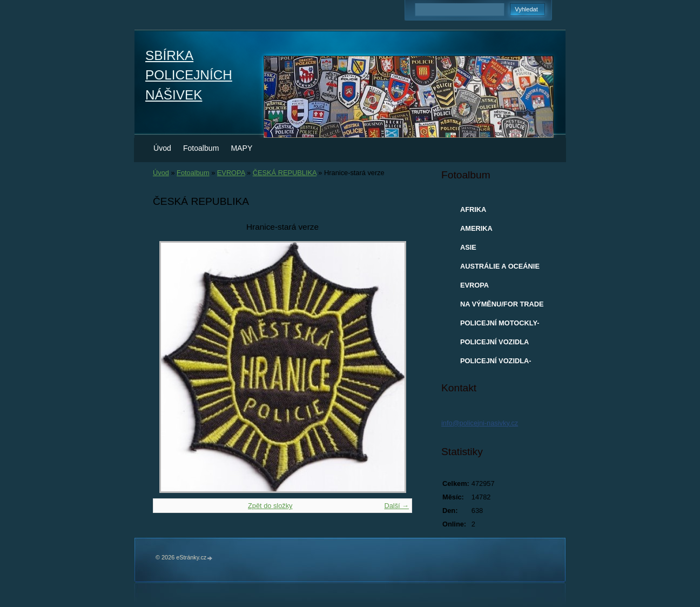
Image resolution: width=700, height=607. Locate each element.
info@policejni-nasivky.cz (480, 423)
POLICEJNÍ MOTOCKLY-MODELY (500, 325)
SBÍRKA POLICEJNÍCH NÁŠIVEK (189, 75)
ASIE (468, 247)
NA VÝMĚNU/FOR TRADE (502, 304)
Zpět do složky (270, 506)
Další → (396, 506)
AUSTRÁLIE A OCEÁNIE (500, 266)
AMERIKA (476, 228)
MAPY (241, 148)
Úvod (162, 148)
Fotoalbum (201, 148)
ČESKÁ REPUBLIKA (285, 173)
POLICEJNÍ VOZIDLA (494, 342)
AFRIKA (473, 209)
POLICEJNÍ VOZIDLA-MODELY (496, 363)
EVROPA (231, 173)
